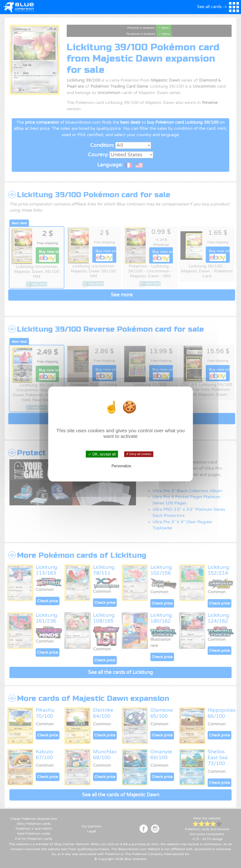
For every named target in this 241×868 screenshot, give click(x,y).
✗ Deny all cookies (139, 454)
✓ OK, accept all (102, 454)
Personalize (121, 466)
